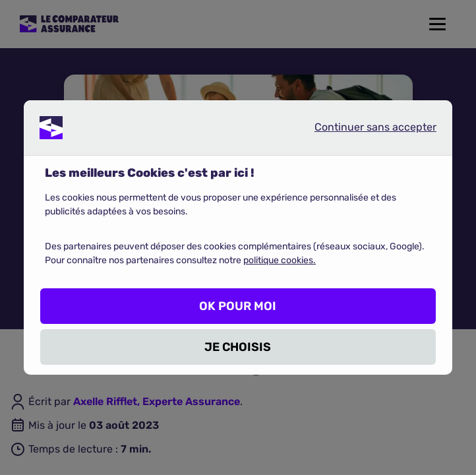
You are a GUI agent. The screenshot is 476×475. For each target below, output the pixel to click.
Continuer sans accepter (365, 130)
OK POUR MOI (238, 306)
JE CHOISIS (238, 347)
